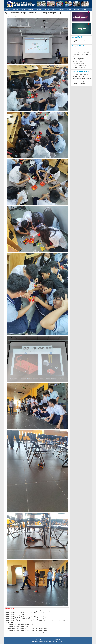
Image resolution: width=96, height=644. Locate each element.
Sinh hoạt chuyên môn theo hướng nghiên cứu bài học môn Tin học (30, 629)
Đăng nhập (76, 9)
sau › (38, 633)
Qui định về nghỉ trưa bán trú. (80, 49)
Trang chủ (8, 9)
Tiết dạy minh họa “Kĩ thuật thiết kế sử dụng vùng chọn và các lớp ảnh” (31, 619)
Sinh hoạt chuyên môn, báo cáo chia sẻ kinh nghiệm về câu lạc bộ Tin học (32, 611)
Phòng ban (39, 9)
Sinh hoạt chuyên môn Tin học (21, 627)
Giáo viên (54, 9)
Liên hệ (69, 9)
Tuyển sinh (30, 9)
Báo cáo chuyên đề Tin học (20, 615)
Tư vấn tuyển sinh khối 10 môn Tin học (23, 625)
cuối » (43, 633)
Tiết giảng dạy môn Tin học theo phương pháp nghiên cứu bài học (30, 613)
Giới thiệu (16, 9)
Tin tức (23, 9)
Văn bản (84, 9)
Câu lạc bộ (62, 9)
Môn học (46, 9)
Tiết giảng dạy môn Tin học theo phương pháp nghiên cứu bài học (30, 617)
